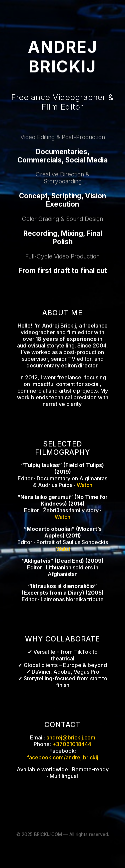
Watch (84, 485)
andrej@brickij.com (71, 737)
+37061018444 (72, 744)
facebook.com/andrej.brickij (63, 757)
